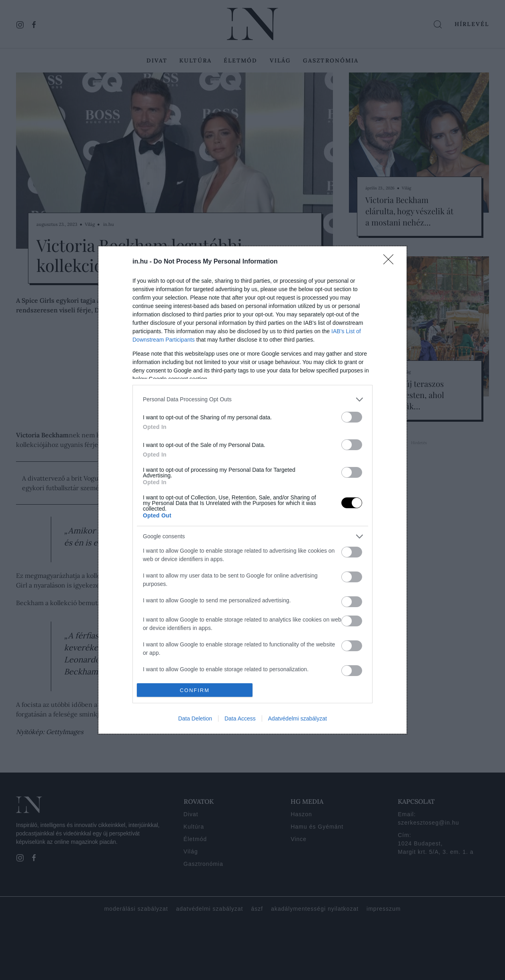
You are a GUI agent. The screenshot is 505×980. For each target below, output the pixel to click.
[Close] (391, 262)
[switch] (352, 417)
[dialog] (252, 490)
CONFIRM (195, 690)
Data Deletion (195, 718)
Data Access (240, 718)
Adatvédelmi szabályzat (298, 718)
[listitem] (252, 399)
